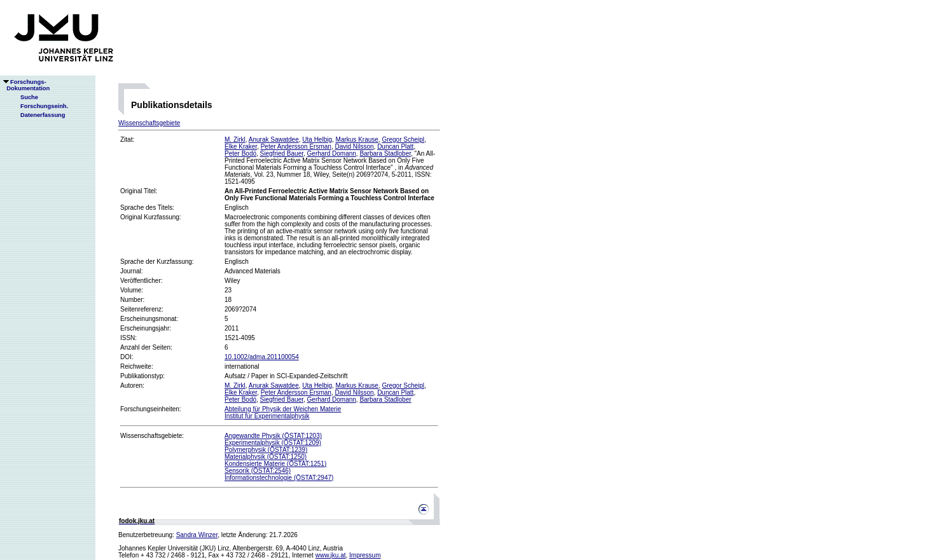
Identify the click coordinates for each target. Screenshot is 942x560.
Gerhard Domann (332, 154)
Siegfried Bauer (282, 154)
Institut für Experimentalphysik (267, 416)
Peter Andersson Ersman (296, 147)
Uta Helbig (317, 140)
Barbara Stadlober (385, 154)
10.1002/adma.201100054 (262, 357)
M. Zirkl (235, 140)
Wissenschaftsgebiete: (152, 436)
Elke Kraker (241, 147)
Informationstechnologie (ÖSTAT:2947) (279, 478)
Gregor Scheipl (403, 140)
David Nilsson (354, 147)
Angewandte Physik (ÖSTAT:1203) (273, 436)
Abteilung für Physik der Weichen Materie (283, 409)
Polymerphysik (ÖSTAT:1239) (266, 450)
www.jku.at (331, 555)
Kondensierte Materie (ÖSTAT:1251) (275, 464)
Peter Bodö (240, 154)
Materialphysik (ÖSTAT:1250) (266, 457)
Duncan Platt (395, 147)
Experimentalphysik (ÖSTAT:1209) (273, 443)
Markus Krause (357, 140)
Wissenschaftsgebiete (149, 123)
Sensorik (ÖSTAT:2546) (258, 471)
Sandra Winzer (197, 535)
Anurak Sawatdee (274, 140)
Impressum (365, 555)
